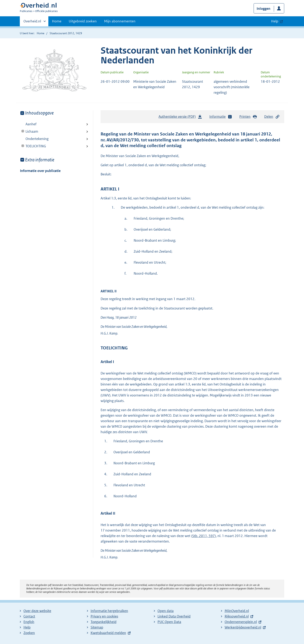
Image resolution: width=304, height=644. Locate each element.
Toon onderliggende (23, 131)
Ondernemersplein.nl (241, 622)
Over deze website (37, 611)
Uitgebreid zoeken (83, 21)
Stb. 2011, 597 (204, 536)
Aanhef (31, 124)
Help (27, 627)
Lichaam (29, 131)
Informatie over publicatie (40, 171)
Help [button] (275, 21)
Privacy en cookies (104, 616)
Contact (29, 616)
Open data (166, 611)
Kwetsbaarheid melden (108, 633)
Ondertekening (37, 139)
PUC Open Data (169, 622)
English (29, 622)
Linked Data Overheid (174, 616)
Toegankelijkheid (104, 622)
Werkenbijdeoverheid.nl (243, 627)
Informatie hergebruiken (109, 611)
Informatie (221, 117)
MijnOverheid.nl (237, 611)
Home (57, 21)
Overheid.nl (32, 22)
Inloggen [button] (264, 9)
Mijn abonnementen (120, 21)
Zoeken (29, 633)
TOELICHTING (33, 146)
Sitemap (97, 627)
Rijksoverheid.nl (237, 616)
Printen (248, 117)
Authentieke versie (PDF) (180, 118)
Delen (272, 117)
